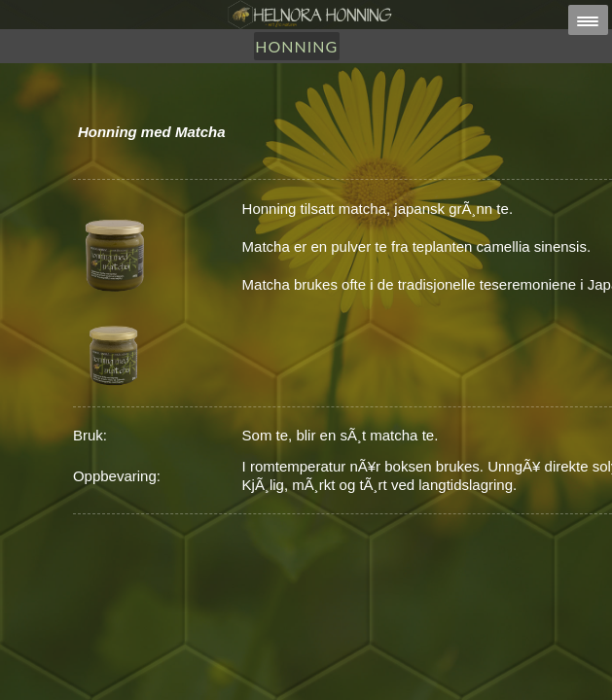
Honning (296, 46)
